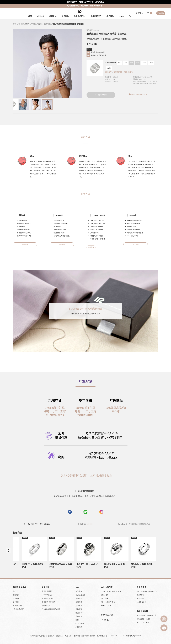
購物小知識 (46, 606)
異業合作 (68, 636)
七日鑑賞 (51, 636)
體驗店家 (79, 609)
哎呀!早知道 (80, 623)
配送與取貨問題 (48, 598)
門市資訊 (161, 13)
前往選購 (25, 244)
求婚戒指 (41, 16)
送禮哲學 (79, 613)
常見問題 (42, 636)
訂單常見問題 (47, 595)
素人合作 (77, 636)
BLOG (121, 16)
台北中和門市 (107, 587)
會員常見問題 (47, 591)
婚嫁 (77, 620)
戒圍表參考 (128, 72)
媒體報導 (79, 602)
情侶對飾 (65, 16)
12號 (109, 68)
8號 (132, 63)
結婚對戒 (53, 16)
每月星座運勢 (81, 595)
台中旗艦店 (141, 587)
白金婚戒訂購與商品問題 (51, 609)
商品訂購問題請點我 (138, 95)
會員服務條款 (102, 636)
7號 (126, 63)
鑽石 (30, 16)
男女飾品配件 (79, 16)
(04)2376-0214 (142, 591)
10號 (144, 63)
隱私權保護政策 (89, 636)
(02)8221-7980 (106, 591)
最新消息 (79, 598)
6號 (119, 63)
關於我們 (33, 636)
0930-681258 (152, 591)
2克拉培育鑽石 (96, 16)
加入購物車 (101, 95)
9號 (138, 63)
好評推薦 (79, 606)
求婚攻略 (79, 627)
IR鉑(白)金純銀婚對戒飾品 (134, 524)
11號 (151, 63)
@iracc (90, 524)
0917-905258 (117, 591)
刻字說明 (109, 72)
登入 (140, 13)
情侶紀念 (79, 616)
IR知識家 (79, 591)
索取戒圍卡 (118, 72)
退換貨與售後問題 (48, 602)
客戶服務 (110, 16)
